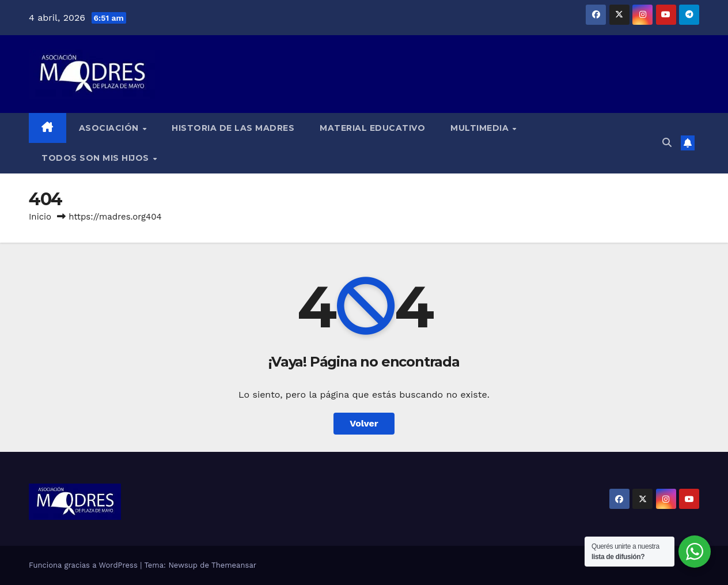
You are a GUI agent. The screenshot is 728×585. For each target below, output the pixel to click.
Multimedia (481, 128)
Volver (364, 423)
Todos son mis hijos (96, 158)
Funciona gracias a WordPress (84, 565)
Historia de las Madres (233, 128)
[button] (667, 143)
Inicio (40, 217)
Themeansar (234, 565)
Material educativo (372, 128)
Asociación (110, 128)
